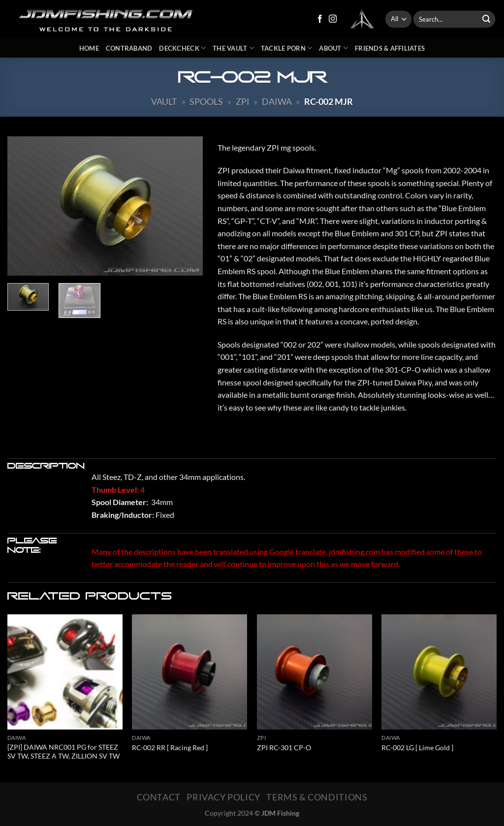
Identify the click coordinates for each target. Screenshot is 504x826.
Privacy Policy (223, 797)
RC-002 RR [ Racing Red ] (170, 747)
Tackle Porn (286, 48)
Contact (159, 797)
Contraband (129, 48)
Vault (164, 101)
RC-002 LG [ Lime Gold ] (417, 747)
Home (89, 48)
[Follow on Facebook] (320, 19)
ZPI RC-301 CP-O (284, 747)
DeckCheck (182, 48)
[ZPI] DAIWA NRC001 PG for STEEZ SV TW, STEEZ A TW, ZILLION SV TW (63, 752)
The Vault (233, 48)
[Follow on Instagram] (333, 19)
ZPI (243, 101)
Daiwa (277, 101)
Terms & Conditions (317, 797)
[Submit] (486, 19)
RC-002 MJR (329, 101)
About (333, 48)
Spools (206, 101)
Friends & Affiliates (390, 48)
